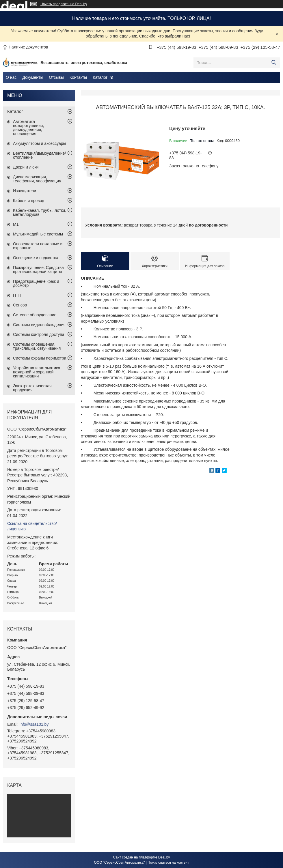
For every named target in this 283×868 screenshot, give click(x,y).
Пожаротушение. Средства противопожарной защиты (38, 270)
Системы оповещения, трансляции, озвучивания (37, 346)
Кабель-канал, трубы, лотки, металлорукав (40, 212)
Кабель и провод (29, 201)
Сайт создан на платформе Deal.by (142, 857)
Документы (33, 77)
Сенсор (20, 305)
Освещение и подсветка (36, 258)
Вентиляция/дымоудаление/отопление (39, 155)
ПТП (17, 295)
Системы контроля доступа (39, 334)
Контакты (78, 77)
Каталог (100, 77)
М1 (16, 224)
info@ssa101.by (34, 724)
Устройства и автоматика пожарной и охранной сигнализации (37, 372)
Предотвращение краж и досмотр (36, 283)
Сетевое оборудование (35, 315)
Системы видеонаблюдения (39, 325)
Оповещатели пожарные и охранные (38, 246)
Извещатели (25, 191)
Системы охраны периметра (40, 358)
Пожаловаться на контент (168, 863)
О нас (11, 77)
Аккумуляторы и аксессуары (40, 143)
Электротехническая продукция (32, 388)
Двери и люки (26, 167)
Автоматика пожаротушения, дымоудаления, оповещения (28, 128)
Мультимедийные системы (38, 234)
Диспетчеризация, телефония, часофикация (37, 179)
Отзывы (56, 77)
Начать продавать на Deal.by (64, 4)
